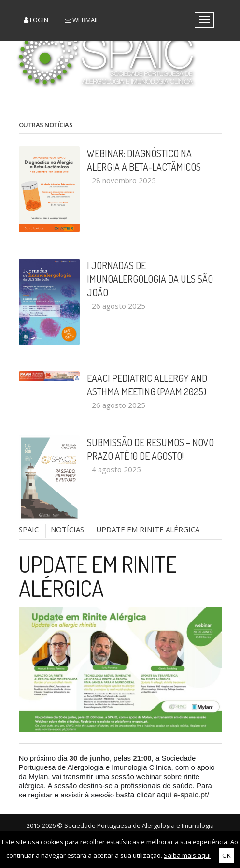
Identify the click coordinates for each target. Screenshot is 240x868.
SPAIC (29, 529)
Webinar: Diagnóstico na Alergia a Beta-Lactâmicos (144, 160)
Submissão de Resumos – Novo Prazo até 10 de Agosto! (150, 449)
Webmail (82, 20)
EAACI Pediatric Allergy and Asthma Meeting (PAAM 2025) (147, 385)
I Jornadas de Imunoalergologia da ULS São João (150, 279)
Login (36, 20)
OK (226, 855)
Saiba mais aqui (187, 855)
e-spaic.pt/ (191, 795)
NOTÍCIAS (67, 529)
